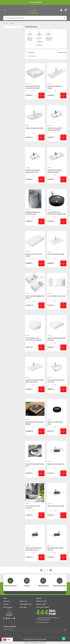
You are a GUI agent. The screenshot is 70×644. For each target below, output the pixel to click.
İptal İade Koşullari (41, 604)
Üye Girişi (6, 604)
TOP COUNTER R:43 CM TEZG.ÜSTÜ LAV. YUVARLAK (33, 339)
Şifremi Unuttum (8, 607)
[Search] (35, 18)
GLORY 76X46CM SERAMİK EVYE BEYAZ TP (35, 297)
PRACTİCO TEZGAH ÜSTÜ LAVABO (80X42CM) (55, 171)
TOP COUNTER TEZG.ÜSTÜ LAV (56, 296)
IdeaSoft (26, 643)
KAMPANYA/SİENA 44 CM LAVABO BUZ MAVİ (33, 213)
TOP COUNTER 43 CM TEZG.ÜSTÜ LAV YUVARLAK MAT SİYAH (57, 213)
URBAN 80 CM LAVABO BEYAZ (56, 464)
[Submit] (65, 629)
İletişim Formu (24, 601)
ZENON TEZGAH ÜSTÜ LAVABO (34, 128)
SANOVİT (12, 23)
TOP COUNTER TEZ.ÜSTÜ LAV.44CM (33, 507)
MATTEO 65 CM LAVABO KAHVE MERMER (35, 423)
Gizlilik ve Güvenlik (41, 601)
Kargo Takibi (23, 607)
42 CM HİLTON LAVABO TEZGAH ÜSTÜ (35, 465)
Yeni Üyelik (6, 601)
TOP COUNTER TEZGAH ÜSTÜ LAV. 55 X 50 (56, 381)
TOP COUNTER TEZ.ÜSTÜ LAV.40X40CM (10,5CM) (33, 87)
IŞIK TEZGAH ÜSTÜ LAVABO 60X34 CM (55, 549)
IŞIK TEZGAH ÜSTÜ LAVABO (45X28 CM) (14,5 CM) (33, 549)
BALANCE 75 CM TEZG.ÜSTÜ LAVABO (34, 255)
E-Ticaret (31, 643)
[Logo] (33, 10)
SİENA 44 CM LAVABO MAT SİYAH (55, 423)
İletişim (22, 598)
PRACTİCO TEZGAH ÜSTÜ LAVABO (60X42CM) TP (55, 129)
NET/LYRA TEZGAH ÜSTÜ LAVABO (55, 87)
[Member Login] (61, 10)
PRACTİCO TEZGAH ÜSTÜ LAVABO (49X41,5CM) (33, 171)
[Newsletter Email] (35, 629)
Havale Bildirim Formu (26, 604)
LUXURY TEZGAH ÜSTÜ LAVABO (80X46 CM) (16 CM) (35, 381)
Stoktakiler (32, 52)
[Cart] (66, 10)
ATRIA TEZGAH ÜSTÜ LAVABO (56, 254)
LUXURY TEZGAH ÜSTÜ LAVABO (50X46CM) (56, 339)
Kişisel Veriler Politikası (43, 607)
